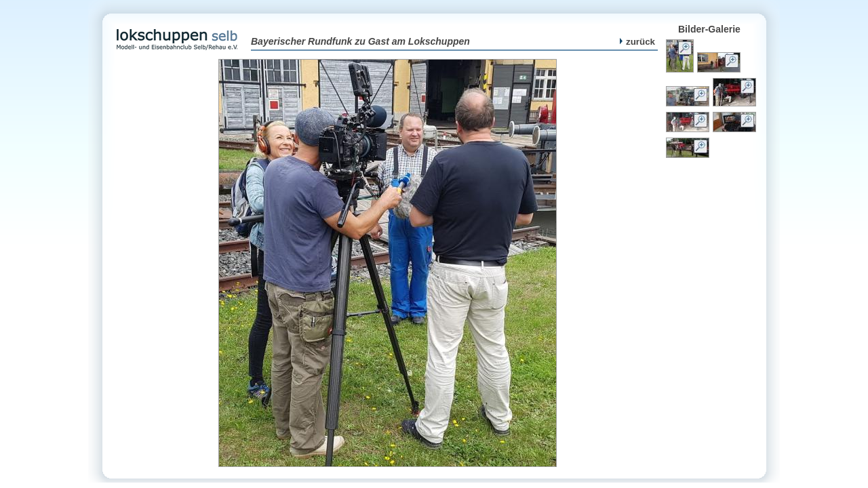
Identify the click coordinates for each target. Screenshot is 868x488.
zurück (637, 42)
